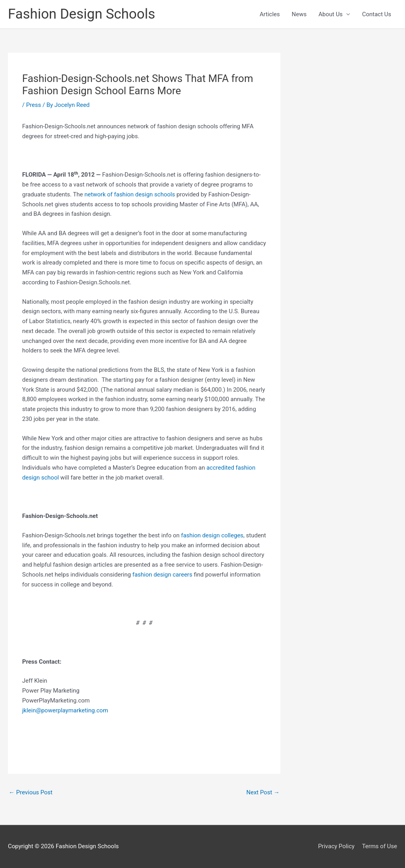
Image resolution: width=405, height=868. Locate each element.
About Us (330, 14)
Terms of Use (379, 846)
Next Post (263, 792)
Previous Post (31, 792)
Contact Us (377, 14)
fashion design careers (163, 575)
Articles (270, 14)
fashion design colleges (212, 535)
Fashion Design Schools (81, 14)
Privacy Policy (336, 846)
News (299, 14)
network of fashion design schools (130, 194)
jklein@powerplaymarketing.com (65, 710)
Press (34, 105)
